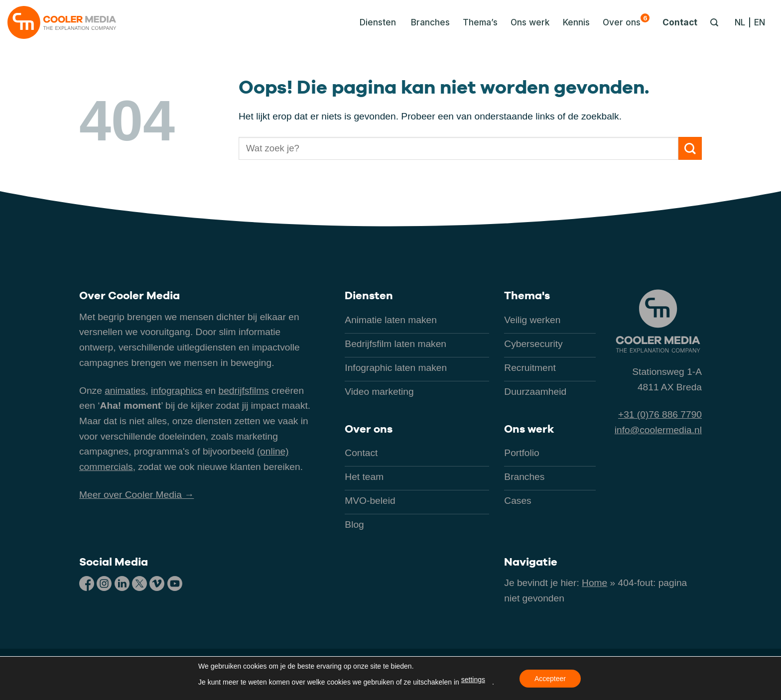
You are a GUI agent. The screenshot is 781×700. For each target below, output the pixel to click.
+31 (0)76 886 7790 (660, 414)
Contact (680, 22)
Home (594, 583)
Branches (430, 22)
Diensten (369, 295)
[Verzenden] (690, 149)
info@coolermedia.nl (658, 430)
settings (473, 680)
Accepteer (550, 679)
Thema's (527, 295)
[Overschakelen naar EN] (760, 22)
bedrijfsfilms (243, 391)
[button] (375, 22)
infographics (177, 391)
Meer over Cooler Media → (136, 495)
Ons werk (530, 22)
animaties (125, 391)
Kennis (576, 22)
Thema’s (480, 22)
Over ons (626, 20)
